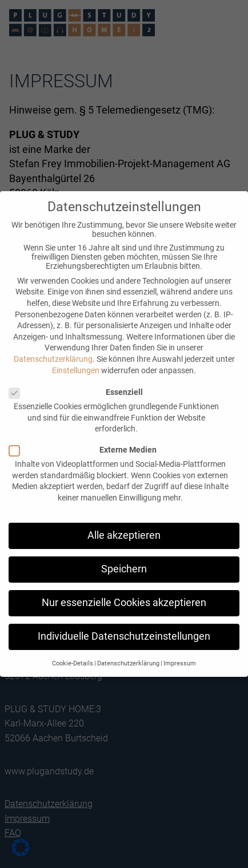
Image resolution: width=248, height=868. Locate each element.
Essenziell (76, 392)
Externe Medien (83, 450)
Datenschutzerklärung (53, 359)
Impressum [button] (180, 663)
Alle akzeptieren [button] (124, 535)
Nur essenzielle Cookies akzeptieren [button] (124, 603)
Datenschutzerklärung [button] (128, 663)
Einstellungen (76, 370)
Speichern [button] (124, 569)
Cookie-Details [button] (73, 663)
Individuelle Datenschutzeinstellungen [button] (124, 636)
